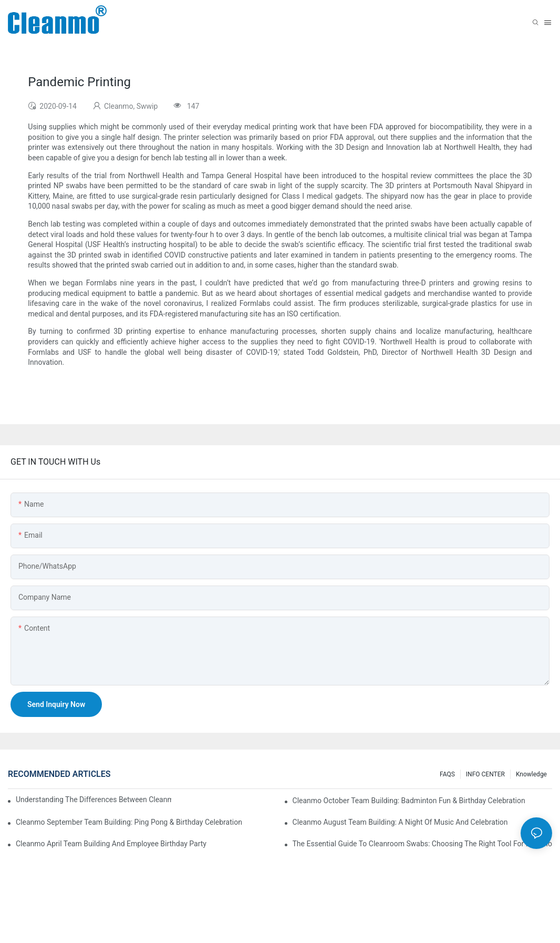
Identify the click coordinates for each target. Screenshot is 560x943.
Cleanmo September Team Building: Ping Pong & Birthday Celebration (129, 822)
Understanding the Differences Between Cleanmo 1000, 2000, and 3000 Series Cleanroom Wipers (94, 799)
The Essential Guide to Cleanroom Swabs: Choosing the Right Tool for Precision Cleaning (422, 844)
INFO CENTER (485, 774)
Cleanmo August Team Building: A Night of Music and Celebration (400, 822)
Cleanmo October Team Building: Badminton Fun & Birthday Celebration (409, 801)
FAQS (447, 774)
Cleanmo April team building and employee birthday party (111, 844)
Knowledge (531, 774)
